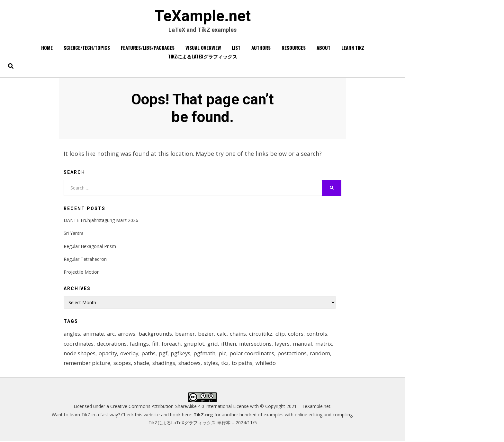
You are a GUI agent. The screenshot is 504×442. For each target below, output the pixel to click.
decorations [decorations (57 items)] (112, 344)
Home (47, 48)
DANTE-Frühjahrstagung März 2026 (101, 221)
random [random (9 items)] (324, 354)
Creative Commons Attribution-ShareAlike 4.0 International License (180, 407)
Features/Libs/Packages (148, 48)
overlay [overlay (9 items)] (130, 354)
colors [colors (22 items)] (299, 334)
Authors (261, 48)
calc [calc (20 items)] (224, 334)
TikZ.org (203, 415)
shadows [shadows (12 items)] (190, 363)
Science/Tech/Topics (87, 48)
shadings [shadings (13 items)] (164, 363)
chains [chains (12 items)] (241, 334)
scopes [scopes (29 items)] (122, 363)
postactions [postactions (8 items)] (295, 354)
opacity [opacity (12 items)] (108, 354)
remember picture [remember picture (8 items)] (87, 363)
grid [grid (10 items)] (214, 344)
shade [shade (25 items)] (142, 363)
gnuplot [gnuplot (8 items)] (195, 344)
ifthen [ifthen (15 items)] (230, 344)
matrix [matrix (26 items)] (326, 344)
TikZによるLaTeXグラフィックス (203, 57)
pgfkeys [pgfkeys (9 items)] (183, 354)
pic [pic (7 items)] (225, 354)
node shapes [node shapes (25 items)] (80, 354)
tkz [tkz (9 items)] (226, 363)
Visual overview (203, 48)
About (324, 48)
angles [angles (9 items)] (72, 334)
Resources (294, 48)
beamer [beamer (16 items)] (187, 334)
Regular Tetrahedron (85, 259)
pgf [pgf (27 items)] (165, 354)
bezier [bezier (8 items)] (208, 334)
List (236, 48)
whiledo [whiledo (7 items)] (267, 363)
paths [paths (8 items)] (150, 354)
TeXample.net (203, 16)
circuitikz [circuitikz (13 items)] (264, 334)
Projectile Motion (82, 272)
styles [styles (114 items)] (212, 363)
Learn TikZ (353, 48)
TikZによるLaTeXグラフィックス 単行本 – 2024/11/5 (203, 423)
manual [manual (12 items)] (305, 344)
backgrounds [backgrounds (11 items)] (157, 334)
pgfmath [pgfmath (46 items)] (207, 354)
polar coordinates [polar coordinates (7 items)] (255, 354)
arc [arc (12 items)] (112, 334)
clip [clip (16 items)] (283, 334)
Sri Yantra (74, 234)
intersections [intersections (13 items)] (257, 344)
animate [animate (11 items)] (94, 334)
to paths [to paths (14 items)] (243, 363)
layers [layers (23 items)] (284, 344)
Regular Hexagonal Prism (90, 247)
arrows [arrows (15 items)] (128, 334)
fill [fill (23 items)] (156, 344)
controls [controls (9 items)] (320, 334)
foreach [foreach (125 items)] (172, 344)
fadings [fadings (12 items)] (140, 344)
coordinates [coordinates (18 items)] (79, 344)
